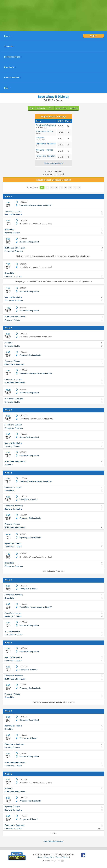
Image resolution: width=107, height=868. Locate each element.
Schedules (9, 46)
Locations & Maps (12, 57)
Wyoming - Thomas (46, 151)
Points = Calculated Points (53, 163)
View (31, 108)
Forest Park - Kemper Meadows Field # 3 (36, 205)
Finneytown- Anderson (46, 145)
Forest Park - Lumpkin (46, 157)
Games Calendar (12, 78)
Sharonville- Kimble (46, 132)
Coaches (74, 108)
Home (7, 36)
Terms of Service (62, 857)
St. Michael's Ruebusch (46, 126)
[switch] (62, 861)
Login (93, 36)
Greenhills (9, 230)
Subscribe (41, 108)
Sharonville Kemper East (29, 242)
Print (51, 108)
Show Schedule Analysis (53, 841)
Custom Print (61, 108)
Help (8, 88)
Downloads (9, 67)
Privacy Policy (49, 857)
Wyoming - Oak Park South (30, 355)
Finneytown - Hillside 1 (29, 500)
